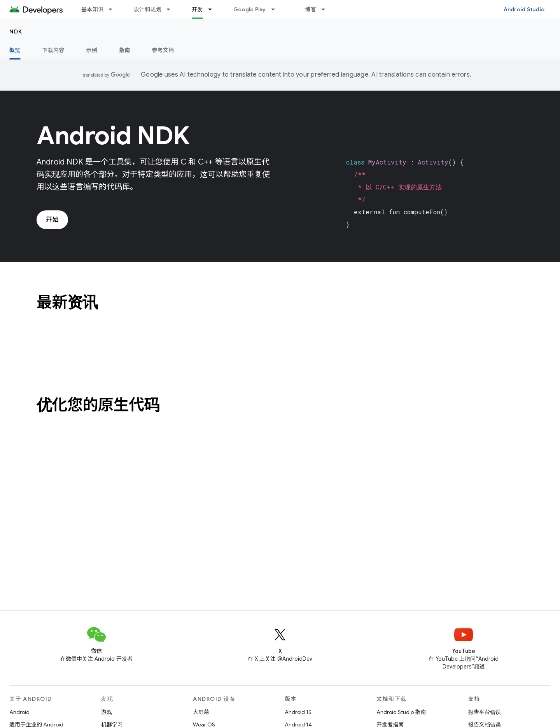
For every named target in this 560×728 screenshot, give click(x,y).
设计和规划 (148, 9)
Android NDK (113, 136)
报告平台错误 (485, 712)
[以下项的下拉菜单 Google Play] (276, 9)
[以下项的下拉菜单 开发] (213, 9)
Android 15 (298, 712)
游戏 (107, 712)
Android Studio (524, 9)
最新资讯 (67, 302)
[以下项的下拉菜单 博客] (327, 9)
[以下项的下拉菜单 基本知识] (114, 9)
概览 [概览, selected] (15, 50)
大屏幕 (201, 712)
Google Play (250, 9)
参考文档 (163, 50)
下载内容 (53, 50)
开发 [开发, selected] (197, 9)
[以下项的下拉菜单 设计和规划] (172, 9)
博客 (311, 9)
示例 (92, 50)
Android (19, 712)
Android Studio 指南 (401, 712)
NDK (16, 31)
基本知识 (92, 9)
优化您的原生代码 (98, 405)
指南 (125, 50)
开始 (52, 220)
